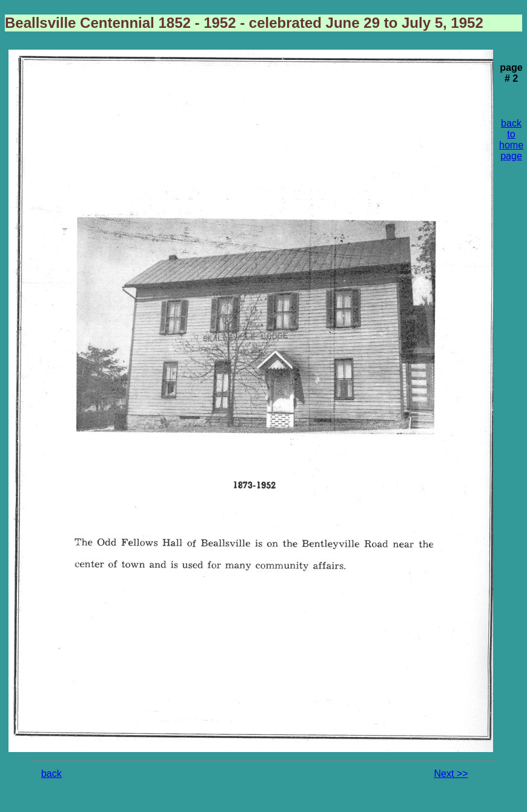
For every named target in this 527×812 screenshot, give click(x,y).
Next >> (451, 774)
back (51, 774)
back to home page (511, 140)
